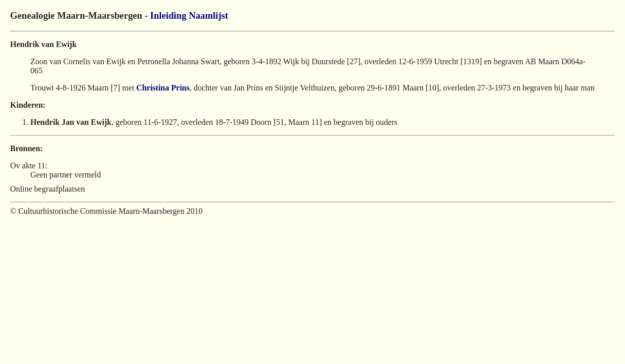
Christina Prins (163, 88)
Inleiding (168, 15)
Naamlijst (208, 15)
